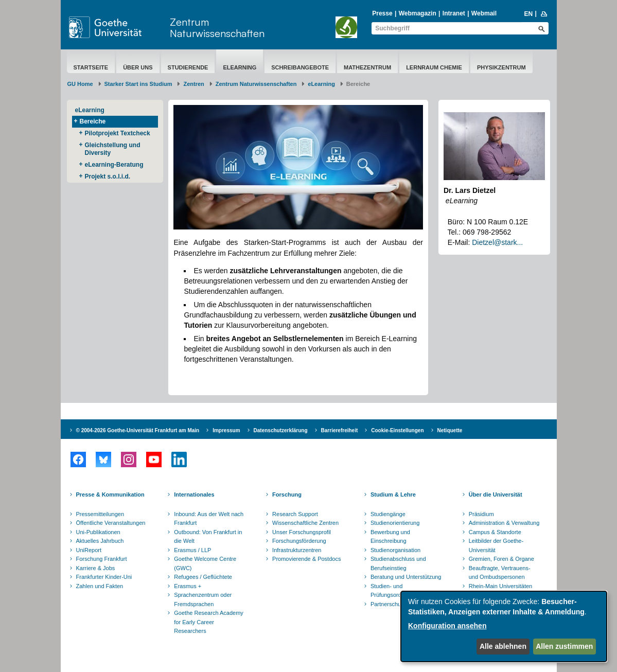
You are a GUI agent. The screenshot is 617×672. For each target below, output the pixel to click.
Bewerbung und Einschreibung (390, 537)
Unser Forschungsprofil (302, 532)
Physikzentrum (501, 67)
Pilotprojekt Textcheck (118, 133)
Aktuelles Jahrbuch (100, 541)
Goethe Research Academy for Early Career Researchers (209, 622)
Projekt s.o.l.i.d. (108, 176)
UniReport (89, 550)
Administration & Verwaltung (504, 523)
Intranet (454, 13)
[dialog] (504, 626)
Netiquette (450, 430)
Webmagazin (418, 13)
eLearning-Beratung (114, 165)
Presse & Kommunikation (110, 494)
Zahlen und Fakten (100, 586)
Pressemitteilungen (100, 514)
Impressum (226, 430)
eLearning (240, 67)
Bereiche (93, 121)
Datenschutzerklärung (281, 430)
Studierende (188, 67)
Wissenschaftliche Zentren (305, 523)
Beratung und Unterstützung (406, 577)
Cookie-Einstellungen (397, 430)
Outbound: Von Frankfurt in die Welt (208, 537)
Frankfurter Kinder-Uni (104, 577)
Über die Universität (496, 494)
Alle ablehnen (503, 646)
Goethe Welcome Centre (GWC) (205, 563)
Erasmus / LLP (192, 550)
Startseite (91, 67)
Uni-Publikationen (98, 532)
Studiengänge (388, 514)
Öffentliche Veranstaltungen (111, 523)
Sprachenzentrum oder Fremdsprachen (203, 599)
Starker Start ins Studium (138, 84)
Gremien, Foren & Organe (501, 559)
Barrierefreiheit (340, 430)
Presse (382, 13)
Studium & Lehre (393, 494)
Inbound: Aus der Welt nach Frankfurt (209, 519)
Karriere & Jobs (96, 568)
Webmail (484, 13)
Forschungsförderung (299, 541)
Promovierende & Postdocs (306, 559)
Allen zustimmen (564, 646)
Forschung (287, 494)
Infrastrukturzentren (297, 550)
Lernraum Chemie (434, 67)
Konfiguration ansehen (447, 626)
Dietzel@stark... (497, 242)
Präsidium (481, 514)
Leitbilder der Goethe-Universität (496, 545)
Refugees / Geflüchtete (203, 577)
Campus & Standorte (495, 532)
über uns (138, 67)
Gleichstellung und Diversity (113, 149)
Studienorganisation (395, 550)
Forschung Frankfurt (102, 559)
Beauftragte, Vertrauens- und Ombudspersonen (500, 573)
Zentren (193, 84)
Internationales (194, 494)
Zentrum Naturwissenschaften (217, 28)
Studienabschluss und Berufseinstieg (398, 563)
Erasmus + (188, 586)
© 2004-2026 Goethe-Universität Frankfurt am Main (138, 430)
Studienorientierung (395, 523)
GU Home (80, 84)
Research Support (295, 514)
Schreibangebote (300, 67)
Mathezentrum (367, 67)
